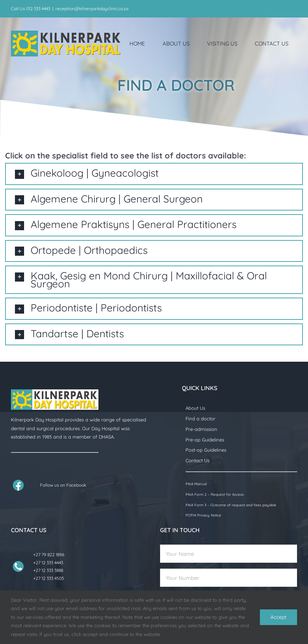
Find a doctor (200, 419)
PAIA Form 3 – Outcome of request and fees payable (231, 505)
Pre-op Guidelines (205, 440)
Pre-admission (201, 429)
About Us (195, 408)
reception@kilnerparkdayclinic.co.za (92, 9)
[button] (154, 174)
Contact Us (198, 460)
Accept (278, 617)
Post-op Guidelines (206, 450)
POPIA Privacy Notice (203, 515)
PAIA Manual (196, 484)
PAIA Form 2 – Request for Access (215, 494)
